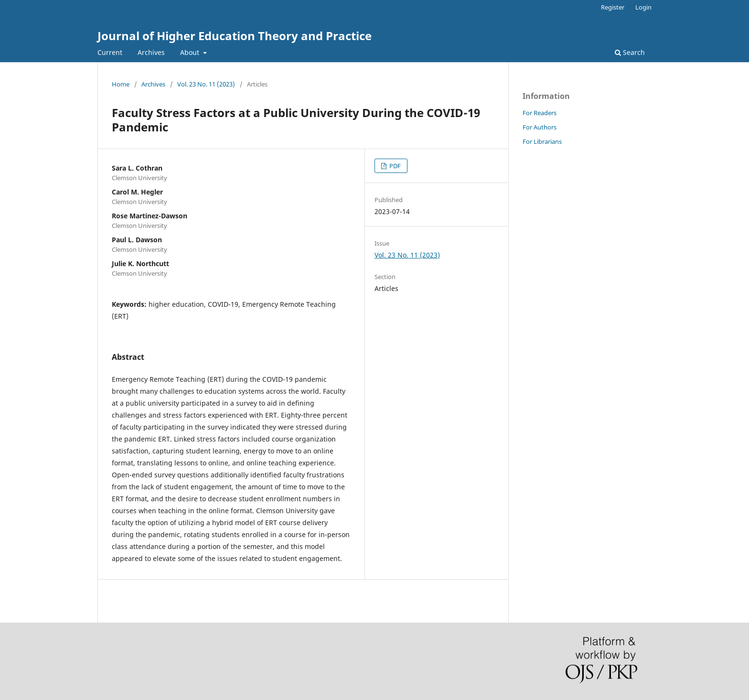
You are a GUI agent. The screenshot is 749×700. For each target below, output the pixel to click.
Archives (151, 52)
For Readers (540, 113)
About (191, 52)
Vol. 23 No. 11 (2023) (206, 84)
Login (643, 7)
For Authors (540, 127)
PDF (394, 166)
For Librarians (542, 141)
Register (613, 7)
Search (630, 52)
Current (110, 52)
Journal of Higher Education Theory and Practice (235, 36)
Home (121, 84)
